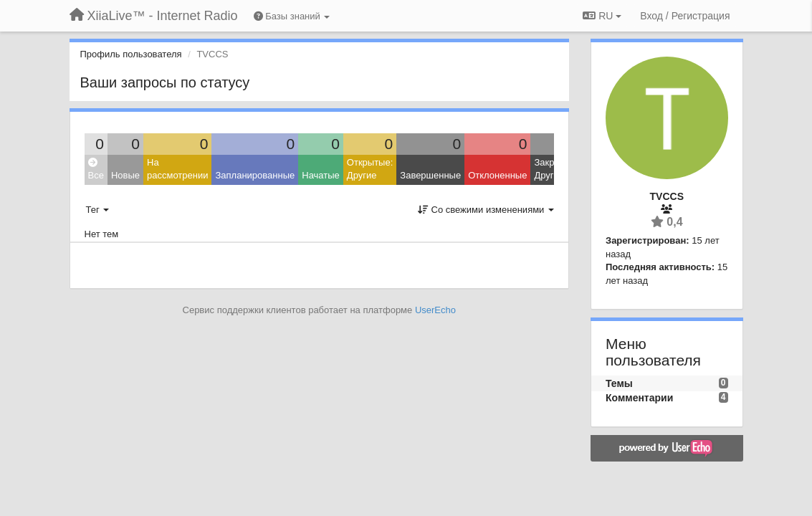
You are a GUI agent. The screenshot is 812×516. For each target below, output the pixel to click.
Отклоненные (497, 175)
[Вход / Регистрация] (685, 16)
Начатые (321, 175)
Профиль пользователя (131, 54)
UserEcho (435, 310)
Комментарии (639, 398)
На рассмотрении (177, 169)
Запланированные (255, 175)
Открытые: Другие (370, 169)
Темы (619, 383)
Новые (125, 175)
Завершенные (430, 175)
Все (96, 169)
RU (602, 16)
